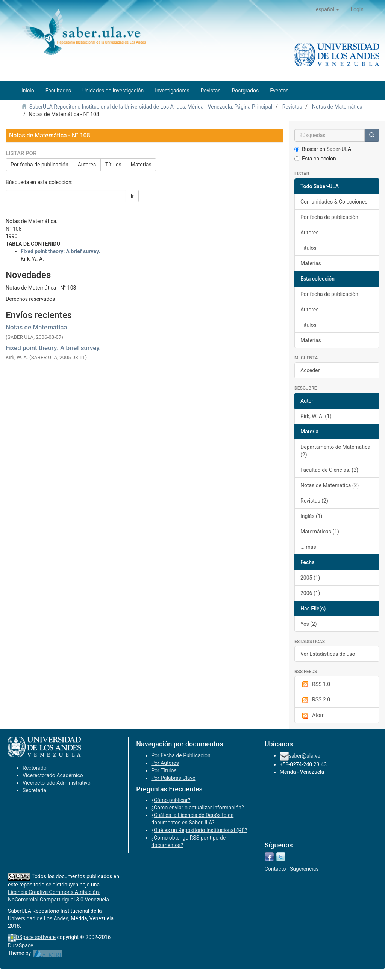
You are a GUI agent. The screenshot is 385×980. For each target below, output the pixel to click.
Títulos (113, 165)
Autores (87, 165)
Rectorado (35, 768)
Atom (313, 716)
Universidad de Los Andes (38, 918)
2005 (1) (310, 578)
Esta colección (315, 159)
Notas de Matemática (337, 107)
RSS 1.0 (315, 684)
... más (308, 547)
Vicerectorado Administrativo (57, 783)
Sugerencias (304, 869)
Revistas (292, 107)
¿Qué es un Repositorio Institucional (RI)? (199, 830)
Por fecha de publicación (39, 165)
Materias (141, 165)
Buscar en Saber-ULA (323, 149)
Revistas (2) (314, 501)
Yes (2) (309, 624)
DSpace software (36, 937)
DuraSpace (21, 945)
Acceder (310, 370)
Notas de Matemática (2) (330, 485)
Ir (132, 196)
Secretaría (34, 790)
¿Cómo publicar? (171, 800)
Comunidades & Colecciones (334, 202)
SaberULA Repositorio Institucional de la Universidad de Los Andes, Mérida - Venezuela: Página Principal (151, 107)
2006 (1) (310, 593)
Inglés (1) (311, 516)
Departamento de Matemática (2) (335, 451)
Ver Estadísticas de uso (328, 654)
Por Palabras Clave (173, 778)
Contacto (275, 869)
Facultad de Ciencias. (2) (329, 470)
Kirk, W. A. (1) (316, 416)
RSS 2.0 (315, 700)
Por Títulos (164, 770)
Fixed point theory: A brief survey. (53, 348)
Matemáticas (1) (320, 532)
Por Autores (165, 763)
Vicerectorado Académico (53, 775)
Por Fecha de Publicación (181, 755)
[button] (328, 9)
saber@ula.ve (305, 755)
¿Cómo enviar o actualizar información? (197, 808)
